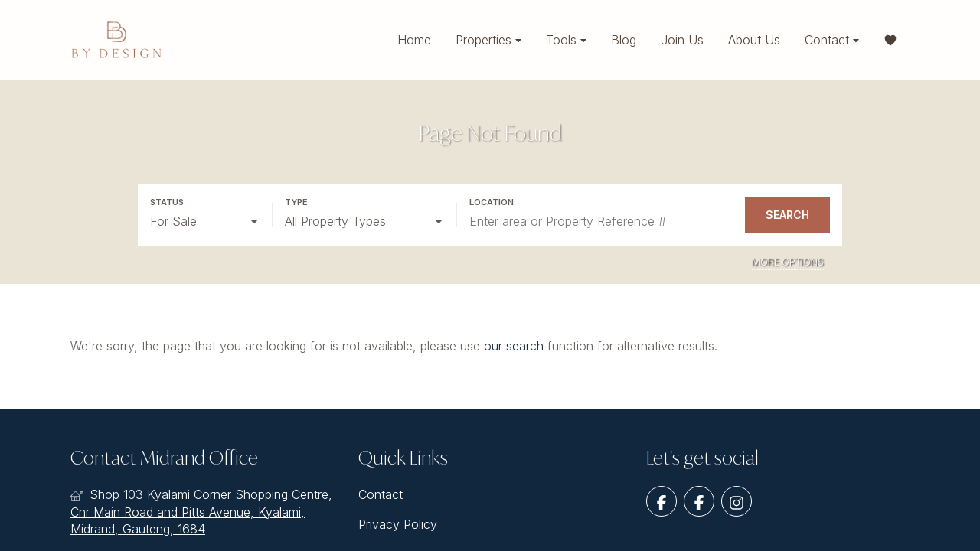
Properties (488, 40)
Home (414, 40)
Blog (624, 40)
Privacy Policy (398, 524)
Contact (832, 40)
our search (514, 346)
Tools (566, 40)
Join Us (682, 40)
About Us (754, 40)
